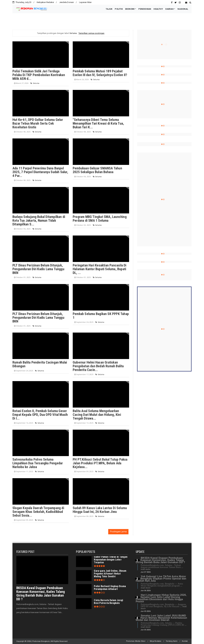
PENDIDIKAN (145, 9)
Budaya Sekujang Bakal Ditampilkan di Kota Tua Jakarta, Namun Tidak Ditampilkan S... (39, 220)
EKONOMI (130, 9)
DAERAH (170, 9)
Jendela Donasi (67, 2)
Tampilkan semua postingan (91, 33)
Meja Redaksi (155, 641)
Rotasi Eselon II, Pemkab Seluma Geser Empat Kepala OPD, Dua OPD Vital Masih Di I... (40, 415)
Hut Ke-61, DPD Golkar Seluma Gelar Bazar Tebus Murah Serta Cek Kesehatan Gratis (38, 123)
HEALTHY (158, 9)
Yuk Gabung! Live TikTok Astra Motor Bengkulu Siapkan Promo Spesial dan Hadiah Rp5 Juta (161, 579)
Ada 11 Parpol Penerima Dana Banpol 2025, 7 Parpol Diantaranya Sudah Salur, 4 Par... (40, 172)
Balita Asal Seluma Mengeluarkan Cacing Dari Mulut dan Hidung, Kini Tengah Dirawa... (97, 415)
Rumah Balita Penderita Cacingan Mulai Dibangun (40, 364)
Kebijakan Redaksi (45, 2)
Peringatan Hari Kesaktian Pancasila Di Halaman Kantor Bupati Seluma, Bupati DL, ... (100, 269)
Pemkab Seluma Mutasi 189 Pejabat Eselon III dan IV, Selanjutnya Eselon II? (100, 73)
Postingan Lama (118, 532)
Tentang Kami (172, 641)
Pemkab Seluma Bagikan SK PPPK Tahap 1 (101, 316)
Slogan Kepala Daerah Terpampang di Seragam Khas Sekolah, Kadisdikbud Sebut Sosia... (38, 512)
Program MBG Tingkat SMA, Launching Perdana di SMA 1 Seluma (100, 219)
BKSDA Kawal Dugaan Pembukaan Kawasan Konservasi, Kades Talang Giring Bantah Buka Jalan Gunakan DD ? (41, 594)
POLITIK (119, 9)
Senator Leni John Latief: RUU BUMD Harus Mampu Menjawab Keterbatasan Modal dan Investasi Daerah (161, 618)
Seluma (36, 83)
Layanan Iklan (85, 2)
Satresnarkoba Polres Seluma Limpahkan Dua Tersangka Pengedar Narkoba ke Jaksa (38, 463)
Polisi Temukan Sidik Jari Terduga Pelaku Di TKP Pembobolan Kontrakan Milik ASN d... (39, 75)
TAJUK (109, 9)
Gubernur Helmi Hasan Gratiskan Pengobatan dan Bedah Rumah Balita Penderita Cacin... (98, 366)
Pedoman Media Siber (136, 641)
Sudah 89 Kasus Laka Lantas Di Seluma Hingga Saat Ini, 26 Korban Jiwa (100, 510)
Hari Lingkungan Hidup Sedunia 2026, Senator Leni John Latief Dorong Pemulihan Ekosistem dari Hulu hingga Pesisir (161, 598)
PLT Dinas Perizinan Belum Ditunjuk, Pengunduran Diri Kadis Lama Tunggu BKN (38, 269)
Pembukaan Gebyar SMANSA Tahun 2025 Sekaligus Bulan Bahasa (97, 170)
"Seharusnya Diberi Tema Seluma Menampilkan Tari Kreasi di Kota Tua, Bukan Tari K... (98, 123)
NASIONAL (183, 9)
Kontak (185, 641)
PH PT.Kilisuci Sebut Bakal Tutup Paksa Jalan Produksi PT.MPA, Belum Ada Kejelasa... (100, 463)
